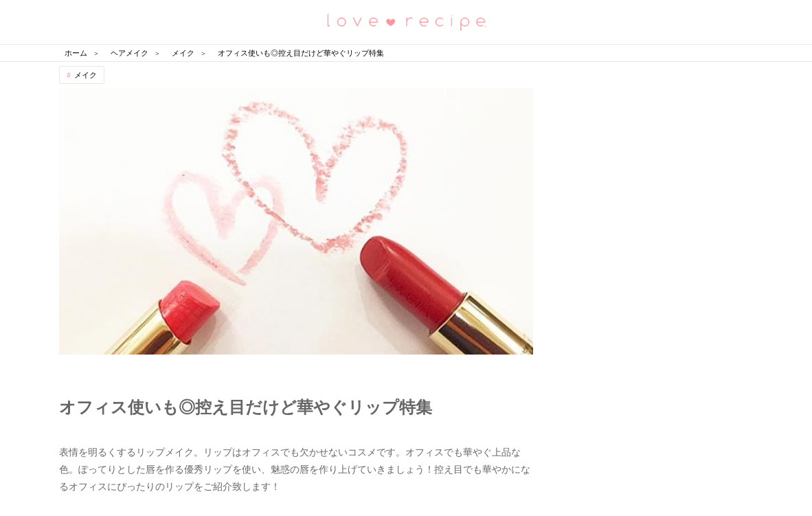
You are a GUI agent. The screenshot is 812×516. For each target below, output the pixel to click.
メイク (86, 75)
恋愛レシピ (406, 21)
